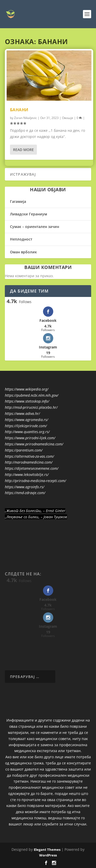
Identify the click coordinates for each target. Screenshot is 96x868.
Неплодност (21, 239)
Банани (19, 110)
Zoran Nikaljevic (25, 118)
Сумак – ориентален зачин (35, 227)
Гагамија (18, 201)
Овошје (68, 118)
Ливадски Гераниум (29, 214)
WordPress (48, 855)
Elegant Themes (47, 850)
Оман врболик (23, 252)
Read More (23, 150)
